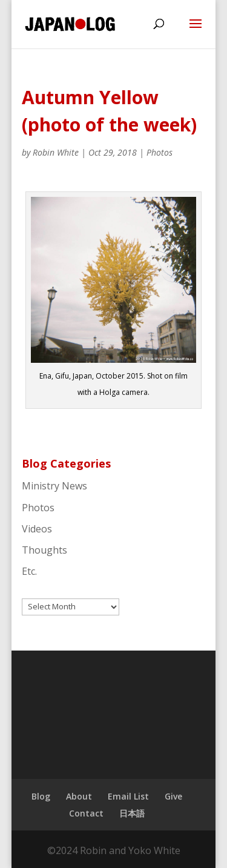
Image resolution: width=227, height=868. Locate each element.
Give (173, 796)
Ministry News (54, 486)
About (79, 796)
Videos (37, 529)
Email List (128, 796)
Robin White (56, 152)
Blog (41, 796)
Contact (86, 813)
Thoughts (44, 550)
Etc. (29, 571)
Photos (160, 152)
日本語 (132, 813)
